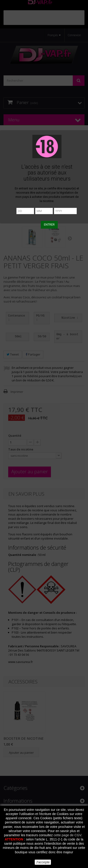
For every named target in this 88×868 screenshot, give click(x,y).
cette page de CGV (68, 835)
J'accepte (43, 862)
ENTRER (49, 225)
